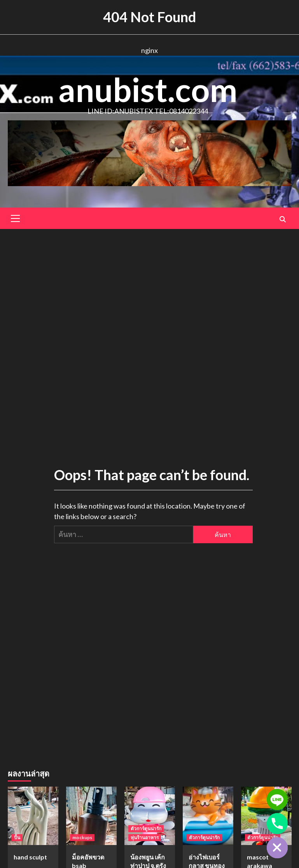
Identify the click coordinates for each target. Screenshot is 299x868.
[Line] (277, 799)
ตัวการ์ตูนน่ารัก (146, 828)
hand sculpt (30, 857)
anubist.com (148, 89)
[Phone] (277, 824)
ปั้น (17, 837)
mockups (82, 837)
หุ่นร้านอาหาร (145, 837)
